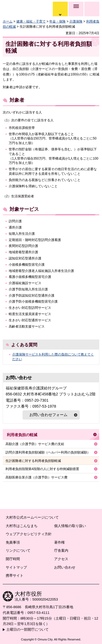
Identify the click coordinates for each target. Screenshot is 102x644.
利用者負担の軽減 (22, 435)
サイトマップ (16, 567)
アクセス (61, 559)
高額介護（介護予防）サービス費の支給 (35, 444)
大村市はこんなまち (22, 526)
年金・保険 (57, 21)
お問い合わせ (65, 567)
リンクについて (18, 551)
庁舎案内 (61, 551)
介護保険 (76, 21)
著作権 (59, 542)
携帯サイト (15, 575)
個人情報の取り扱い (70, 526)
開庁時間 (13, 559)
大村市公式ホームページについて (32, 517)
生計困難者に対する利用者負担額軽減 (33, 461)
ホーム (8, 21)
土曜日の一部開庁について (27, 629)
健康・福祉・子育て (31, 21)
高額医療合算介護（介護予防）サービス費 (36, 477)
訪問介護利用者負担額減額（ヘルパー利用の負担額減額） (48, 452)
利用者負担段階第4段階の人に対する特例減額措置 (42, 469)
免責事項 (13, 542)
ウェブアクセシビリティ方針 (29, 534)
